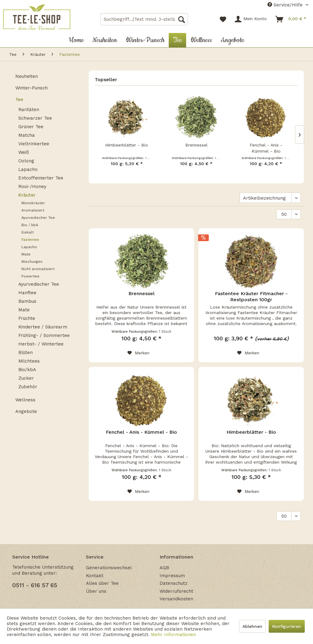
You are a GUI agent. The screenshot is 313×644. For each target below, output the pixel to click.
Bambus (27, 301)
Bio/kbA (27, 370)
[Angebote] (232, 40)
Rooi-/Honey (32, 186)
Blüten (26, 353)
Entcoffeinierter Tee (41, 178)
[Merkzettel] (223, 19)
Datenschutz (173, 583)
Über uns (96, 591)
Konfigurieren (287, 626)
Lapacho (28, 169)
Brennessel (196, 145)
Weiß (24, 152)
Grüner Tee (31, 127)
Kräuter (27, 195)
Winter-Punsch (31, 88)
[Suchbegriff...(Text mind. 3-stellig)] (144, 19)
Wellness (25, 400)
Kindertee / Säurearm (43, 327)
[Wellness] (201, 40)
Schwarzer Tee (35, 118)
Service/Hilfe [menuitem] (286, 5)
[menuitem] (144, 19)
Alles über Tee (102, 583)
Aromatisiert (33, 210)
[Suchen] (182, 19)
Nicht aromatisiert (38, 269)
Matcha (27, 135)
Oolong (26, 161)
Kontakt (95, 576)
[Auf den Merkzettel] (138, 353)
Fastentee (30, 240)
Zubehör (28, 387)
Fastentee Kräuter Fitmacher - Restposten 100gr (251, 297)
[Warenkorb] (291, 19)
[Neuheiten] (105, 40)
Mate (26, 254)
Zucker (26, 378)
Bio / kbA (30, 225)
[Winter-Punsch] (145, 40)
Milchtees (29, 361)
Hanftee (27, 293)
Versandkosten (176, 599)
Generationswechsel (109, 568)
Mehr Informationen (173, 635)
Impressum (172, 576)
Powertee (30, 276)
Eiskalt (28, 232)
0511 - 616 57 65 (35, 585)
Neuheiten (27, 76)
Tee (19, 99)
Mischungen (32, 262)
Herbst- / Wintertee (41, 344)
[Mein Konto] (251, 19)
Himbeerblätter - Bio (127, 145)
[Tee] (177, 40)
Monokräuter (33, 203)
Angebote (26, 411)
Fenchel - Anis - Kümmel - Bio (266, 148)
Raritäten (29, 110)
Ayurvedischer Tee (38, 218)
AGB (164, 568)
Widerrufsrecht (176, 591)
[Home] (76, 40)
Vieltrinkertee (34, 144)
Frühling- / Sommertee (44, 335)
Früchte (27, 318)
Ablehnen (252, 626)
